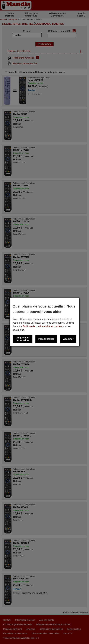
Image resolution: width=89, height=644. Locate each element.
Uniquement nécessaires (22, 339)
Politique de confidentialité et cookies (42, 326)
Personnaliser (46, 339)
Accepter (68, 339)
